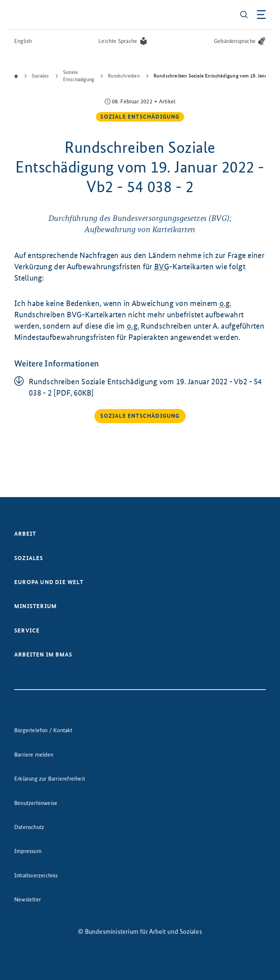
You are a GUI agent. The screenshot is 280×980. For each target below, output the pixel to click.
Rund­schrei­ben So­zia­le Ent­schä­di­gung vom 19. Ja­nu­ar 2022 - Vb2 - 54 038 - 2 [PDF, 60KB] (145, 387)
